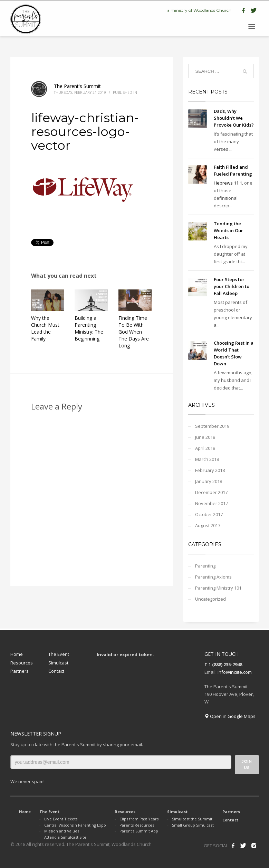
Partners (20, 671)
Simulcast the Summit (192, 819)
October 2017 (209, 514)
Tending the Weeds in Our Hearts (228, 230)
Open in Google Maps (230, 716)
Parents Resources (137, 825)
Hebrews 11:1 (228, 183)
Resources (22, 663)
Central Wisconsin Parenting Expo (75, 825)
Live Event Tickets (61, 819)
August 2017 (208, 525)
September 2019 (212, 426)
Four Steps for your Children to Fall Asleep (232, 286)
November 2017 (212, 503)
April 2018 (205, 448)
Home (17, 654)
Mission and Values (62, 831)
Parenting (205, 566)
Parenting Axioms (213, 577)
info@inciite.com (235, 672)
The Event (59, 654)
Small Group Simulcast (193, 825)
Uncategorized (210, 599)
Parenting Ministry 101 (218, 588)
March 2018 (207, 459)
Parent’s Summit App (139, 831)
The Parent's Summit (77, 86)
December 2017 (211, 492)
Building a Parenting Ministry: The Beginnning (89, 328)
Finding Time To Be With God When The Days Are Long (134, 332)
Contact (56, 671)
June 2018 (205, 437)
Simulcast (58, 663)
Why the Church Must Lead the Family (45, 328)
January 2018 (209, 481)
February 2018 (210, 470)
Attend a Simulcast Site (65, 837)
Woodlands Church (212, 10)
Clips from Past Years (139, 819)
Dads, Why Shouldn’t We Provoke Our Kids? (234, 118)
